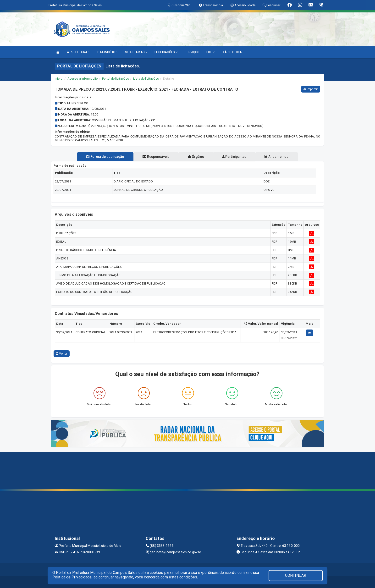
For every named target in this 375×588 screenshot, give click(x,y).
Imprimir (311, 89)
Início (59, 79)
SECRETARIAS (136, 52)
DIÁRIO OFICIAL (233, 52)
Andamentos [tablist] (280, 157)
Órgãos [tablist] (196, 157)
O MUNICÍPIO (108, 52)
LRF (210, 52)
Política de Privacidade (72, 577)
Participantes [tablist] (236, 157)
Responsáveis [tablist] (154, 157)
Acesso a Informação (83, 79)
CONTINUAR (296, 575)
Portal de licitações (116, 79)
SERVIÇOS (192, 52)
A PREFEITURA (78, 52)
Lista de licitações (146, 79)
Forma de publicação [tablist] (101, 157)
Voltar (62, 354)
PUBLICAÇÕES (166, 52)
